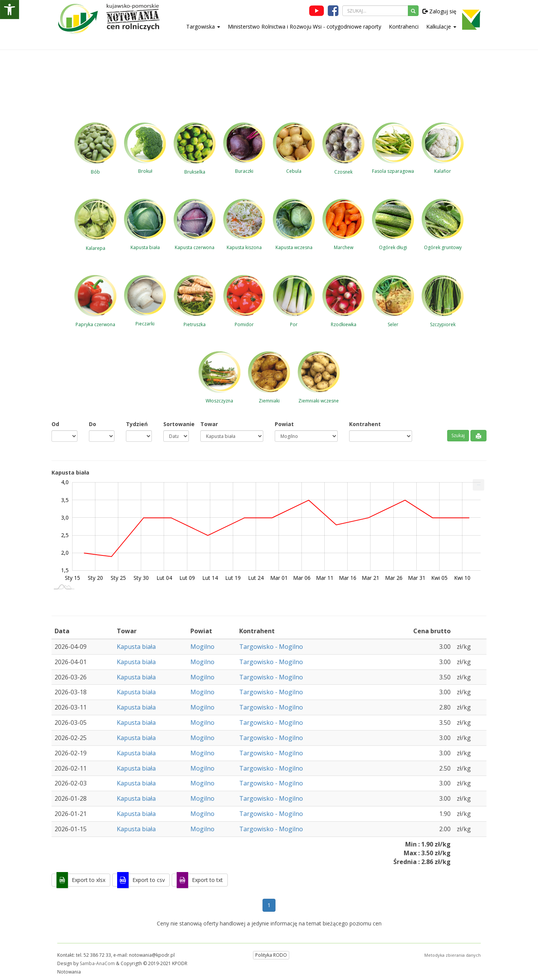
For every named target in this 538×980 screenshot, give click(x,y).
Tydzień (137, 424)
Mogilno (202, 647)
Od (55, 424)
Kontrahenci (404, 27)
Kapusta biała (136, 647)
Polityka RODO (271, 955)
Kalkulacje (441, 27)
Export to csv (149, 880)
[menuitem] (478, 485)
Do (93, 424)
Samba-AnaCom (97, 963)
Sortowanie (176, 424)
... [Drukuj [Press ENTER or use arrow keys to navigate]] (479, 483)
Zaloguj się (439, 11)
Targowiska (203, 27)
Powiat (284, 424)
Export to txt (207, 880)
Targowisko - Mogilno (271, 647)
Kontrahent (365, 424)
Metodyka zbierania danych (453, 955)
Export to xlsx (89, 880)
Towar (209, 424)
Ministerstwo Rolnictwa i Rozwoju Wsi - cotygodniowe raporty (304, 27)
